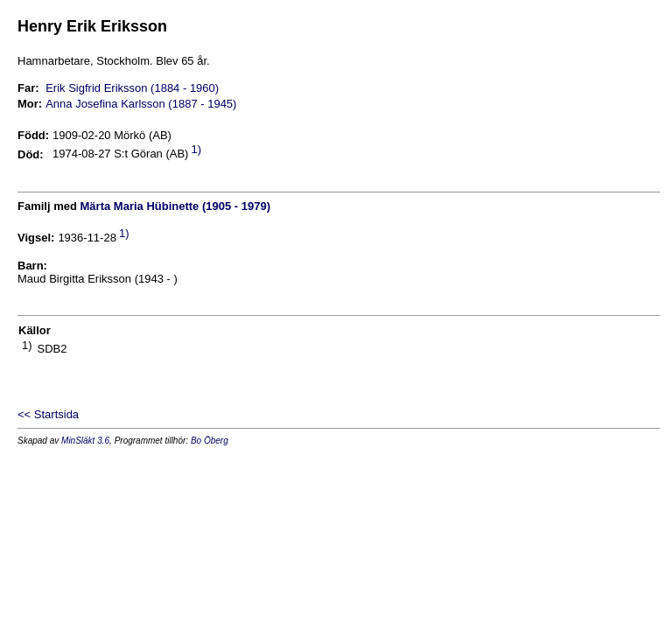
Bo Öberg (210, 441)
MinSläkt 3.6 (85, 441)
